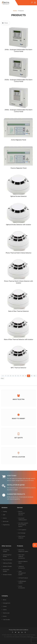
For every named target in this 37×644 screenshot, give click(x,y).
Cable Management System (22, 573)
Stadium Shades (7, 566)
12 (34, 376)
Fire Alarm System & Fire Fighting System (23, 525)
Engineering (6, 525)
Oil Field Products (23, 578)
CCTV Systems (22, 530)
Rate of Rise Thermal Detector (18, 311)
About (5, 600)
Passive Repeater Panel (19, 168)
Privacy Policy (13, 630)
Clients (5, 610)
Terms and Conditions (22, 630)
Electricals (6, 521)
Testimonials (6, 613)
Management (7, 603)
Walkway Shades (7, 563)
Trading (5, 511)
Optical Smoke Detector (18, 196)
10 (29, 376)
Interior (5, 518)
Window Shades (7, 575)
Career (5, 606)
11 (32, 376)
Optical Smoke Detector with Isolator (18, 225)
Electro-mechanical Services (21, 513)
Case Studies (6, 620)
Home (15, 11)
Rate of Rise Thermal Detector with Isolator (18, 339)
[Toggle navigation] (35, 3)
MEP (4, 515)
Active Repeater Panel (19, 140)
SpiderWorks (30, 637)
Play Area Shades (8, 560)
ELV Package (22, 533)
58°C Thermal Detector (18, 368)
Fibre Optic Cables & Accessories (22, 556)
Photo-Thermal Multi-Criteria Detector (19, 253)
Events (5, 616)
